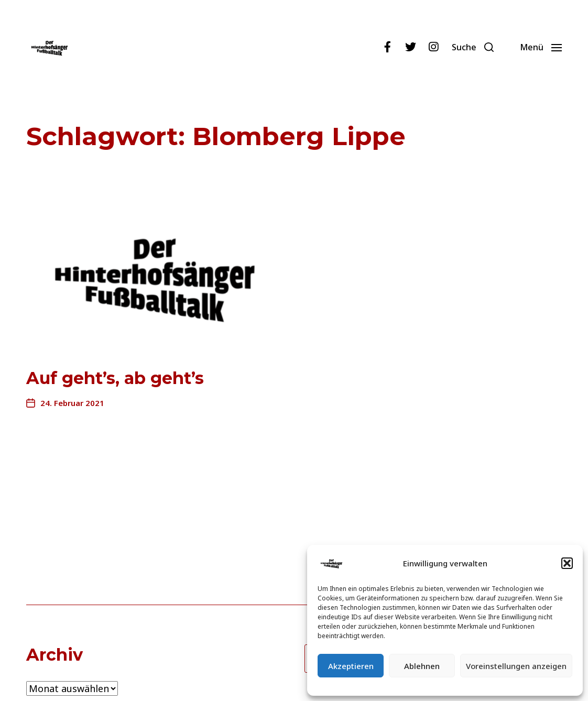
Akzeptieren (351, 666)
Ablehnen (422, 666)
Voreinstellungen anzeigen (516, 666)
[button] (567, 563)
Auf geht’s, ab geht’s (115, 378)
